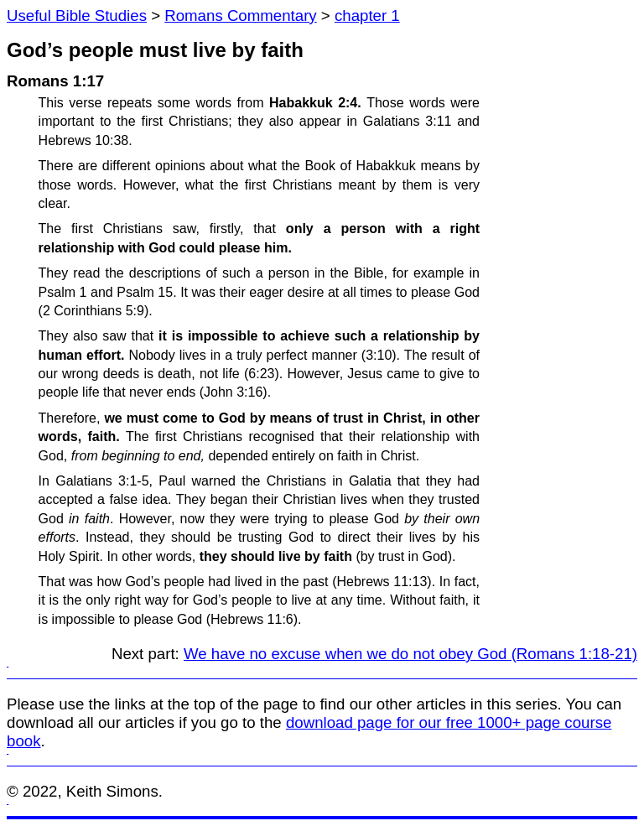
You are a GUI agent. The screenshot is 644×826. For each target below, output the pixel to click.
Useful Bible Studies (77, 16)
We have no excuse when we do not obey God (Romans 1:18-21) (410, 654)
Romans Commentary (240, 16)
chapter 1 (367, 16)
